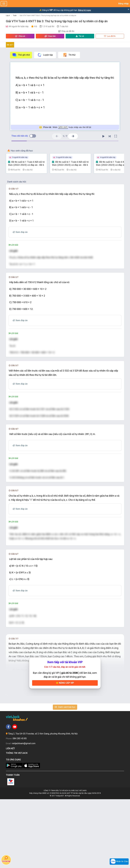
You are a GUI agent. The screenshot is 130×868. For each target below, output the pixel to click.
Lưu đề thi (110, 36)
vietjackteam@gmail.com (24, 812)
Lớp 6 (8, 16)
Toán (15, 16)
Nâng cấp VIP (65, 752)
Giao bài (50, 36)
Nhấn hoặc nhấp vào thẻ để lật (65, 127)
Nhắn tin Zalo (119, 862)
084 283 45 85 (20, 807)
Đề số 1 (10, 45)
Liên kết (11, 817)
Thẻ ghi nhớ (21, 55)
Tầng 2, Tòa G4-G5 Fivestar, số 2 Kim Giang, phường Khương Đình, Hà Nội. (43, 802)
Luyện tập (45, 55)
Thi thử (69, 55)
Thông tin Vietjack (17, 822)
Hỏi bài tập (6, 859)
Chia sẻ (20, 36)
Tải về (80, 36)
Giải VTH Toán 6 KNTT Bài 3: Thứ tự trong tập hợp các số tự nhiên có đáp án (48, 16)
